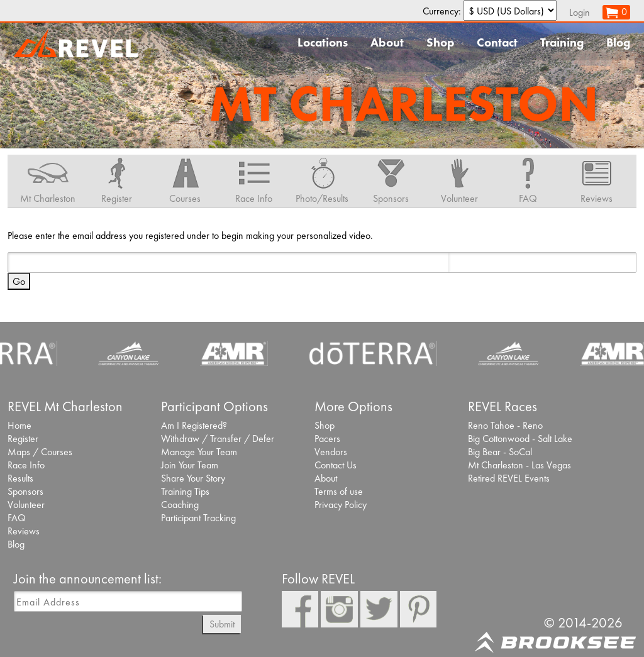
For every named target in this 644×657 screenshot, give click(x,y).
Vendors (331, 452)
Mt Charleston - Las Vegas (519, 465)
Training (562, 42)
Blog (618, 42)
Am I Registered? (194, 425)
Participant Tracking (198, 518)
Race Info (26, 465)
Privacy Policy (341, 505)
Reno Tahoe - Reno (505, 425)
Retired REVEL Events (509, 478)
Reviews (24, 531)
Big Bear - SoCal (500, 452)
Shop (440, 42)
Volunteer (26, 505)
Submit (222, 624)
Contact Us (336, 465)
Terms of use (339, 491)
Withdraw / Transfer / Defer (218, 439)
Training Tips (185, 491)
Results (20, 478)
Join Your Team (190, 465)
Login (580, 12)
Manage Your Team (199, 452)
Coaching (180, 505)
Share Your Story (193, 478)
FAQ (17, 518)
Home (19, 425)
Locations (323, 42)
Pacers (327, 439)
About (387, 42)
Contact (497, 42)
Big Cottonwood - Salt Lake (520, 439)
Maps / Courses (40, 452)
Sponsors (25, 491)
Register (23, 439)
